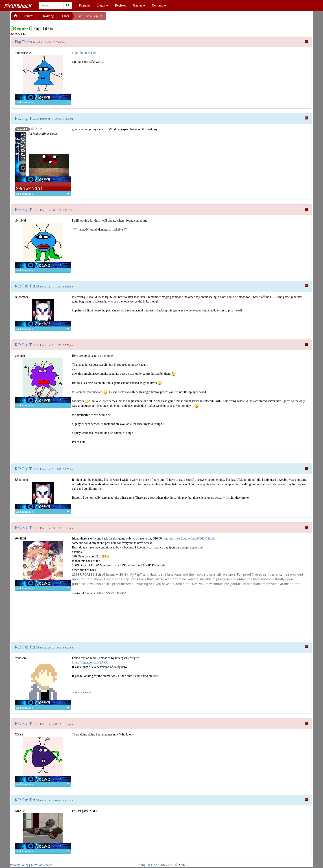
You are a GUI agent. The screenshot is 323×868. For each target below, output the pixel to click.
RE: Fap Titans (27, 118)
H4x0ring (48, 16)
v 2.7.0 (170, 865)
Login (103, 5)
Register (120, 5)
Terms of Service (41, 865)
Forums (29, 16)
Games (139, 5)
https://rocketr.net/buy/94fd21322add (192, 538)
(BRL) (105, 557)
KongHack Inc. (148, 865)
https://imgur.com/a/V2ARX (90, 662)
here (156, 676)
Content (159, 5)
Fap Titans (23, 42)
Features (85, 5)
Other (65, 16)
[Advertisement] (142, 18)
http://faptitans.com (84, 53)
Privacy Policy (19, 865)
